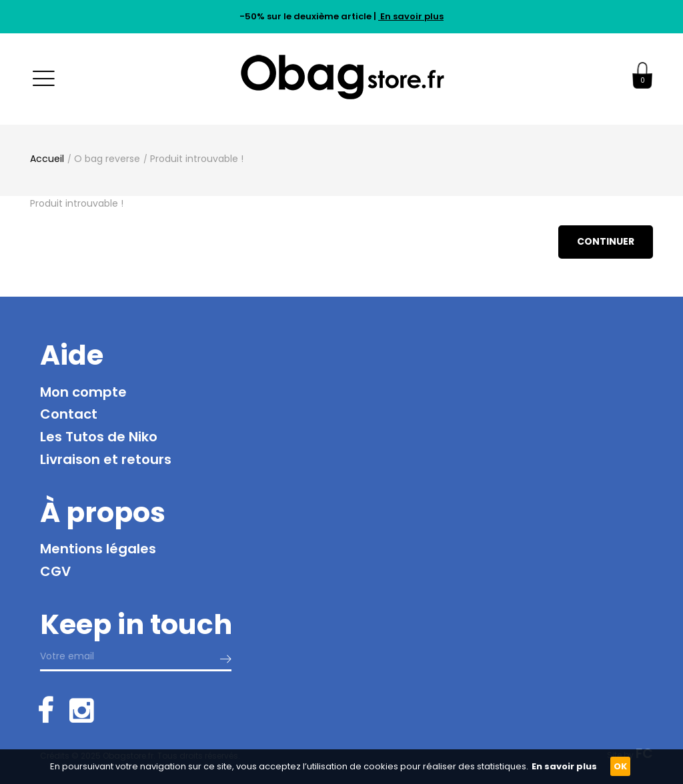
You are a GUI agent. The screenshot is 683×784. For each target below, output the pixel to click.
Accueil (47, 159)
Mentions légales (98, 549)
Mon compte (83, 392)
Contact (69, 414)
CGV (55, 571)
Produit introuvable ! (197, 159)
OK (620, 766)
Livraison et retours (106, 459)
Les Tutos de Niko (99, 437)
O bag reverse (107, 159)
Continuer (606, 241)
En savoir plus (411, 16)
